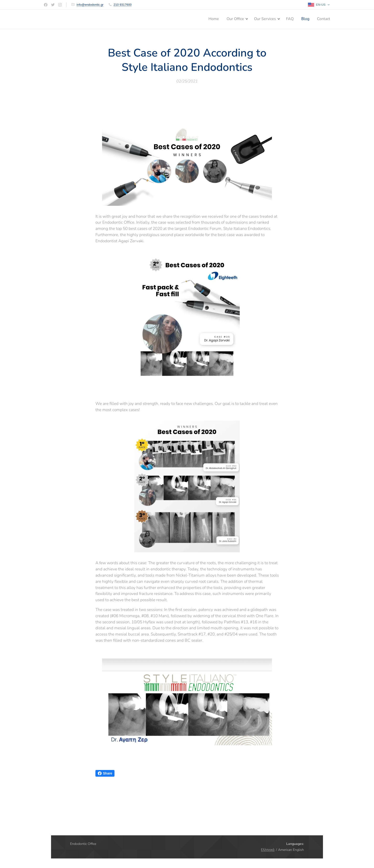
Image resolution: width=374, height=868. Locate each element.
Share (105, 773)
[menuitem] (288, 19)
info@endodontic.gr (90, 5)
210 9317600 (123, 5)
